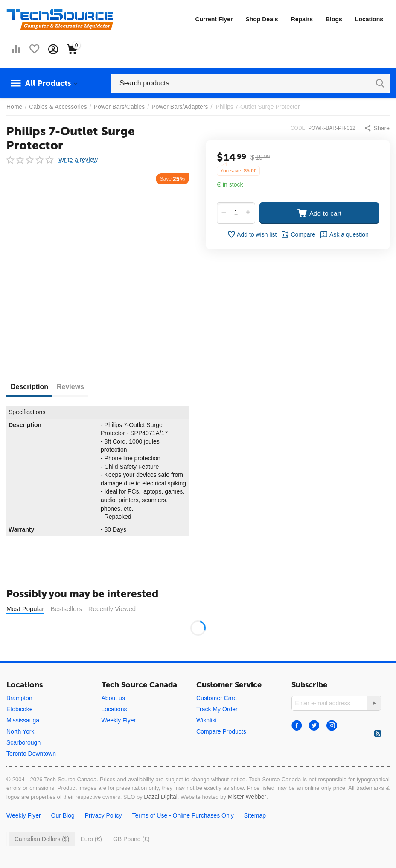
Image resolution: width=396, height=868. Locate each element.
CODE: (299, 128)
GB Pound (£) (131, 839)
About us (113, 698)
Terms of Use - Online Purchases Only (183, 815)
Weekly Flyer (119, 720)
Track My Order (217, 709)
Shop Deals (262, 19)
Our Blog (63, 815)
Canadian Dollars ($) (42, 839)
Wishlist (207, 720)
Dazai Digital (161, 797)
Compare (298, 234)
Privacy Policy (103, 815)
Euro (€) (91, 839)
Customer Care (217, 698)
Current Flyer (214, 19)
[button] (377, 128)
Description (29, 387)
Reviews (70, 387)
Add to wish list (252, 234)
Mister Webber (247, 797)
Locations (369, 19)
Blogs (334, 19)
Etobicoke (19, 709)
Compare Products (221, 731)
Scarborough (23, 742)
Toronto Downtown (31, 754)
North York (20, 731)
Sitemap (255, 815)
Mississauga (23, 720)
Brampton (19, 698)
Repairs (302, 19)
